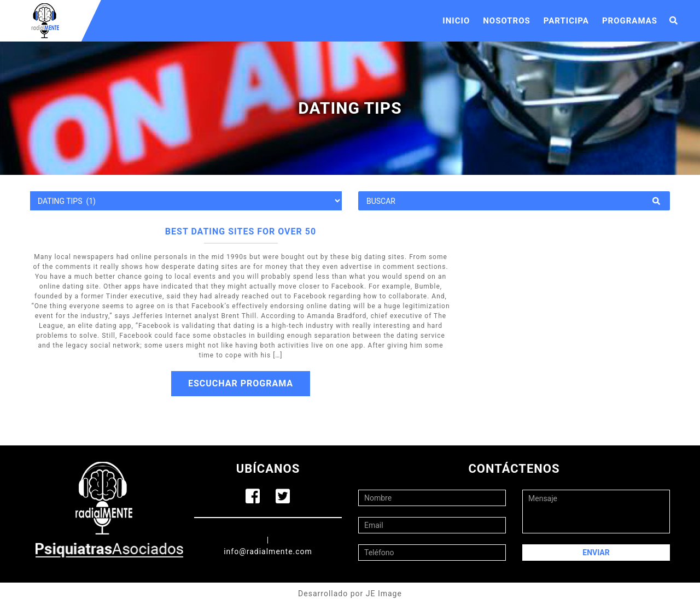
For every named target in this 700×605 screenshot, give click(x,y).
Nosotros (507, 21)
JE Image (384, 594)
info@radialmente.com (268, 551)
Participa (566, 21)
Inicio (456, 21)
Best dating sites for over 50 (241, 231)
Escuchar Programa (241, 383)
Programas (630, 21)
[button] (674, 21)
